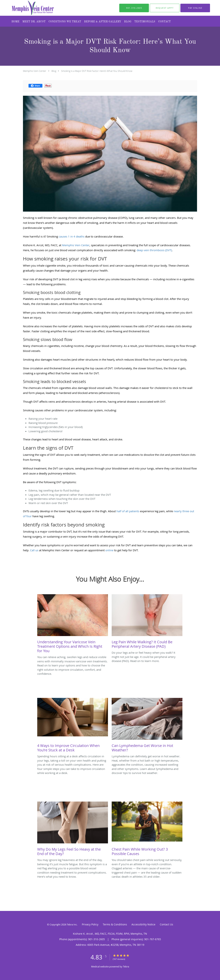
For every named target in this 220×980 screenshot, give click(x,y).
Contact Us (166, 924)
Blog (54, 71)
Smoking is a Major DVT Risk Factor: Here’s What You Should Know (97, 71)
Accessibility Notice (143, 924)
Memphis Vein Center (35, 71)
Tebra (126, 966)
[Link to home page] (25, 8)
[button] (165, 8)
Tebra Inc (72, 924)
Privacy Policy (90, 924)
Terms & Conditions (115, 924)
